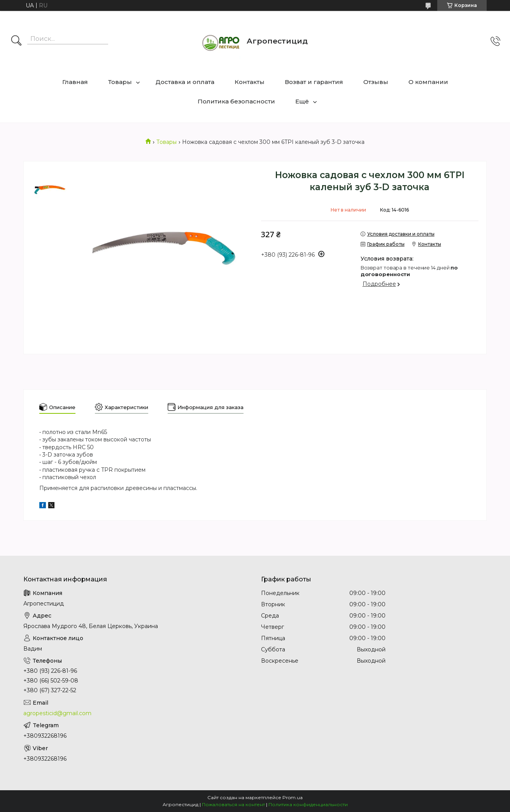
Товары (120, 82)
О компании (428, 82)
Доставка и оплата (185, 82)
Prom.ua (293, 797)
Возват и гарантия (314, 82)
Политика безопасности (236, 101)
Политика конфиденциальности (308, 804)
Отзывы (376, 82)
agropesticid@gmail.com (57, 713)
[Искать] (16, 41)
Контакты (250, 82)
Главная (75, 82)
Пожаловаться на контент (233, 804)
